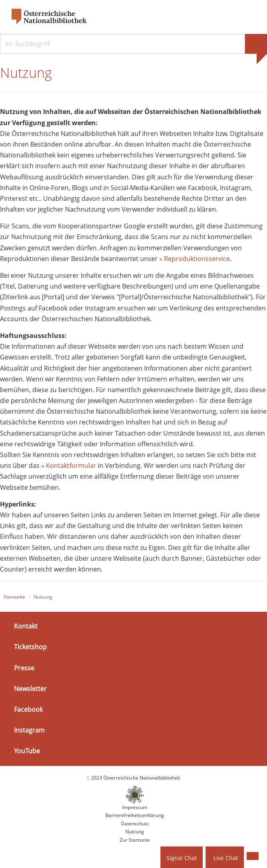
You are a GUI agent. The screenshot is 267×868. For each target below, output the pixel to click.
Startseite (14, 597)
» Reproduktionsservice (195, 259)
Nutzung (135, 832)
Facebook (28, 709)
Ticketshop (30, 647)
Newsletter (30, 689)
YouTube (27, 751)
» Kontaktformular (69, 465)
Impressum (135, 807)
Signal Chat (182, 858)
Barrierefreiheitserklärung (135, 815)
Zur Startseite (135, 840)
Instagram (29, 730)
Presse (24, 668)
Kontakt (26, 626)
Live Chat (226, 858)
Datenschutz (135, 824)
